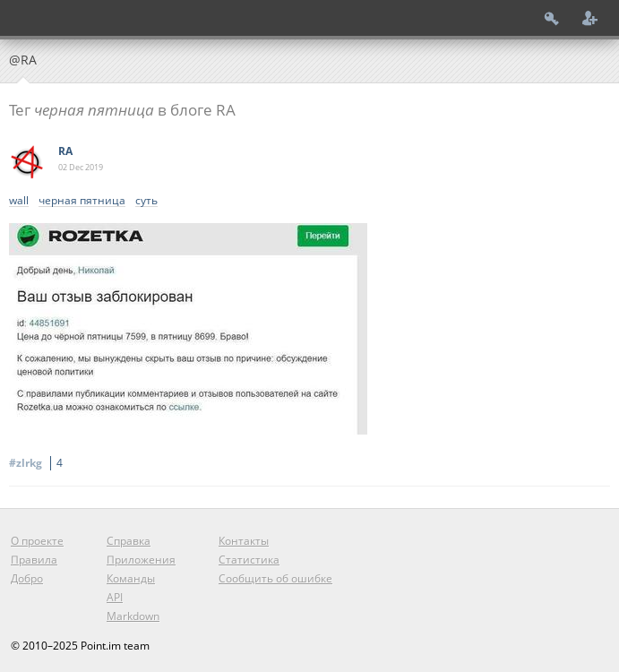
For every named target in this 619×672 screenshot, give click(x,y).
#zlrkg (39, 463)
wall (19, 201)
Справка (129, 541)
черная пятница (82, 201)
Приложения (141, 560)
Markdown (133, 616)
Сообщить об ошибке (275, 578)
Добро (27, 578)
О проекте (37, 541)
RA (65, 151)
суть (146, 201)
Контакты (244, 541)
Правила (34, 560)
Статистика (249, 560)
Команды (131, 578)
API (115, 597)
